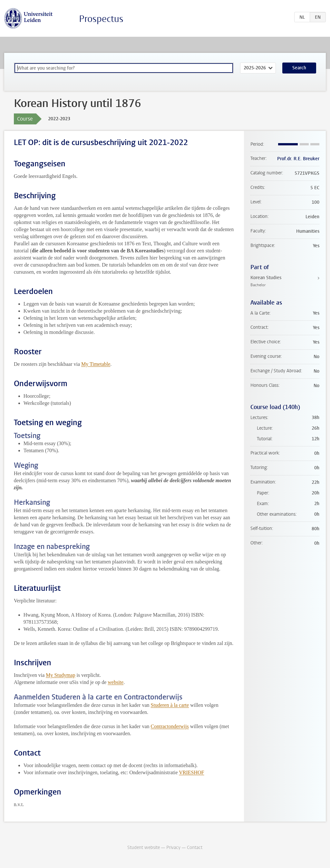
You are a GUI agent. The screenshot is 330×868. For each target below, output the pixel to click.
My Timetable (96, 364)
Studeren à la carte (170, 705)
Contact (195, 848)
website (116, 682)
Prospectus (101, 19)
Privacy (173, 848)
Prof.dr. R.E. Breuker (298, 159)
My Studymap (60, 675)
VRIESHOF (191, 772)
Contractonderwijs (170, 726)
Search (299, 68)
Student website (144, 848)
